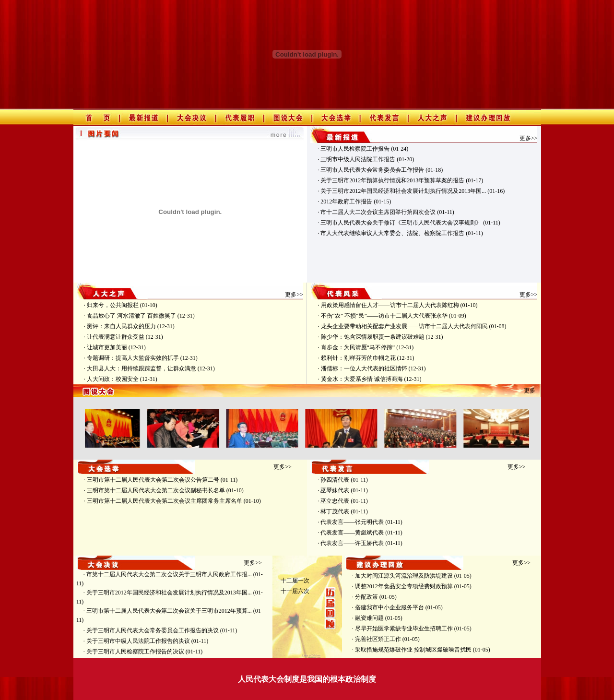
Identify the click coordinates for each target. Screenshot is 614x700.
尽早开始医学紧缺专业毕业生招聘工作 (404, 629)
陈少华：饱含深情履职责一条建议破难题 (373, 337)
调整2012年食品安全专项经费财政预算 (404, 586)
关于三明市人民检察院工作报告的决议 (135, 652)
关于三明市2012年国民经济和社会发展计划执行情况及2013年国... (403, 191)
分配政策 (366, 597)
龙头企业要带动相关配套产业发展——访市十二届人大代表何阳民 (404, 326)
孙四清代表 (335, 480)
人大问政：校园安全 (113, 379)
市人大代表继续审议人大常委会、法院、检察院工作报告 (392, 233)
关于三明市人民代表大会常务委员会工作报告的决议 (153, 630)
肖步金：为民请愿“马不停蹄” (358, 347)
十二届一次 (295, 581)
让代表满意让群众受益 (116, 337)
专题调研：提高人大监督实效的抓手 (133, 358)
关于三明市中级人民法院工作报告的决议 (138, 641)
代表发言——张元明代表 (352, 522)
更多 (530, 391)
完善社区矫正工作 (378, 639)
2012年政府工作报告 (346, 202)
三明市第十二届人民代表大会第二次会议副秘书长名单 (156, 490)
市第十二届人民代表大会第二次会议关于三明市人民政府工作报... (169, 574)
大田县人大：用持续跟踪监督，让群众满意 (142, 368)
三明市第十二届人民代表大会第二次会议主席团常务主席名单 (165, 501)
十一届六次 (295, 591)
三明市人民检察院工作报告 (355, 149)
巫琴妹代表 (335, 490)
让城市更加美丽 (107, 347)
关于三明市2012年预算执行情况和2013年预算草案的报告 (392, 180)
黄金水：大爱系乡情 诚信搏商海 (362, 379)
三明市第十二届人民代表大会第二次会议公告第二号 (153, 480)
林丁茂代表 (335, 511)
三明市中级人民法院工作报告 (358, 159)
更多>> (529, 138)
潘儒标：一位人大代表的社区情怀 (364, 368)
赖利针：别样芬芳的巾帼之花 (358, 358)
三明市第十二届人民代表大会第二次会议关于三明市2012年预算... (169, 611)
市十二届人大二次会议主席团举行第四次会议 (378, 212)
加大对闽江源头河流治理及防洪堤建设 (404, 576)
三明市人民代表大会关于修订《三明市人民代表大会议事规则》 (401, 223)
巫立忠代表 (335, 501)
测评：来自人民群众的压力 (121, 326)
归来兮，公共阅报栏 (113, 305)
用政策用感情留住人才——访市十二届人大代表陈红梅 (390, 305)
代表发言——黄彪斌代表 (352, 533)
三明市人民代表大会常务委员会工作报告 (372, 170)
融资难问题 (369, 618)
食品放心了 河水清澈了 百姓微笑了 (131, 316)
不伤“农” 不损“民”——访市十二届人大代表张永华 (384, 316)
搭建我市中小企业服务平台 (390, 607)
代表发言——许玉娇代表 (352, 543)
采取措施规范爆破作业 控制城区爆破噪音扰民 (413, 650)
